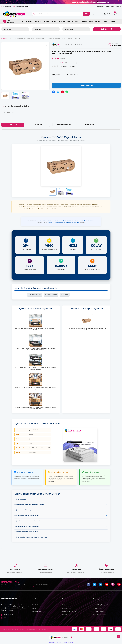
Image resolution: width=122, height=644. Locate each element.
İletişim (119, 7)
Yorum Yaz (72, 66)
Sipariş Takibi (110, 7)
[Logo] (14, 14)
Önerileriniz (90, 125)
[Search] (61, 14)
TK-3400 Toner (41, 220)
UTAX (91, 21)
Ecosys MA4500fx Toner (55, 220)
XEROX (54, 21)
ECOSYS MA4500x (52, 295)
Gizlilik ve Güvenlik (98, 608)
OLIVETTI (98, 21)
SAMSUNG (38, 21)
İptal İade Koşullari (98, 611)
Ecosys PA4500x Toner (88, 220)
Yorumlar (38, 125)
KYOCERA (84, 21)
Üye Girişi (35, 608)
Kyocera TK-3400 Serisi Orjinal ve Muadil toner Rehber (64, 223)
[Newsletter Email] (56, 584)
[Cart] (117, 14)
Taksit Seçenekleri (64, 125)
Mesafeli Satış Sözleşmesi (100, 605)
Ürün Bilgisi (13, 125)
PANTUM (75, 21)
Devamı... (11, 611)
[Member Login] (108, 14)
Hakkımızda (100, 7)
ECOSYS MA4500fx (35, 295)
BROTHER (29, 21)
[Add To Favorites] (46, 45)
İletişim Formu (67, 608)
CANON (46, 21)
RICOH (113, 21)
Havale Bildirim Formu (69, 611)
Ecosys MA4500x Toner (72, 220)
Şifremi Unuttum (37, 611)
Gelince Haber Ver (86, 85)
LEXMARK (62, 21)
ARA (86, 14)
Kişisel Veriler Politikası (100, 615)
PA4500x (65, 295)
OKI (68, 21)
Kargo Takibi (66, 615)
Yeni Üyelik (35, 605)
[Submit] (78, 584)
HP (23, 21)
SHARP (106, 21)
